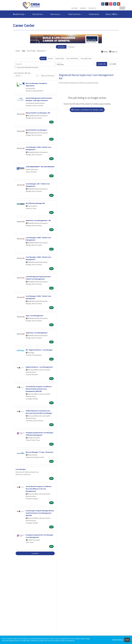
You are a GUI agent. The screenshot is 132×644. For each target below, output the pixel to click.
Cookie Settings (117, 640)
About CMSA (111, 15)
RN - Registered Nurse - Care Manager (39, 350)
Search (43, 58)
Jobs (23, 51)
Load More (35, 553)
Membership (19, 15)
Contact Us (92, 8)
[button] (112, 64)
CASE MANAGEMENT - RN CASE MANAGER (40, 167)
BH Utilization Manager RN (35, 203)
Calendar (83, 8)
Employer (71, 47)
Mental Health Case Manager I (36, 130)
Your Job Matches (72, 58)
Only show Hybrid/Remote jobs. (28, 67)
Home (18, 51)
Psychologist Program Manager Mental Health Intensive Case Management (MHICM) (40, 513)
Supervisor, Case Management (37, 333)
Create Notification (48, 76)
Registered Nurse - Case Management (39, 367)
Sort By (18, 76)
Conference (94, 15)
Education (37, 15)
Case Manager (21, 469)
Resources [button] (41, 51)
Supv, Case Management (34, 316)
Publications (74, 15)
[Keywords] (35, 64)
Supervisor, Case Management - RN (38, 220)
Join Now (74, 8)
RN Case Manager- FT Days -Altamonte (40, 452)
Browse (50, 58)
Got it (127, 640)
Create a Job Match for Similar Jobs (87, 110)
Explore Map (60, 58)
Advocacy (55, 15)
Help (104, 52)
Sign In (113, 52)
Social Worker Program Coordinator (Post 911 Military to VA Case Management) (39, 489)
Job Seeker (61, 47)
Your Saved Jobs (86, 58)
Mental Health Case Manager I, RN (38, 113)
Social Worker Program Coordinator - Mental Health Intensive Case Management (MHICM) (39, 389)
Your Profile (31, 51)
